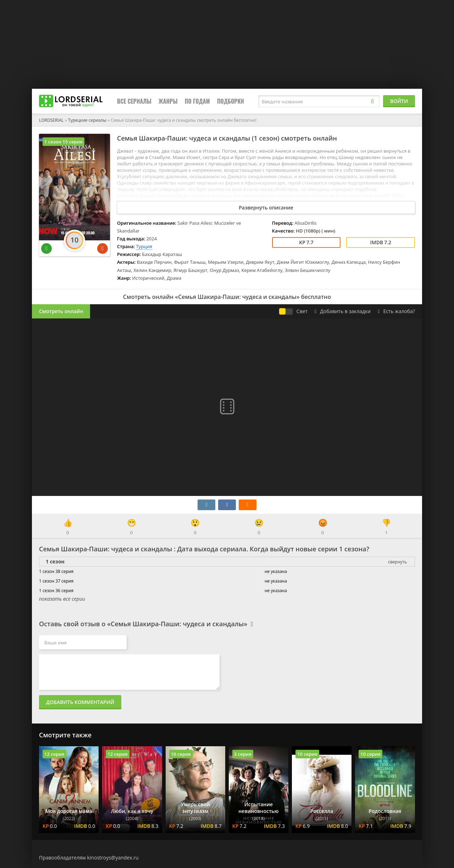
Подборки (231, 101)
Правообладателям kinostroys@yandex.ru (89, 858)
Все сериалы (134, 101)
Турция (144, 246)
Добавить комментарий (80, 702)
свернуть (397, 562)
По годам (197, 101)
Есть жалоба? (396, 311)
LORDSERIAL (51, 120)
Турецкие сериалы (87, 120)
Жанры (168, 101)
